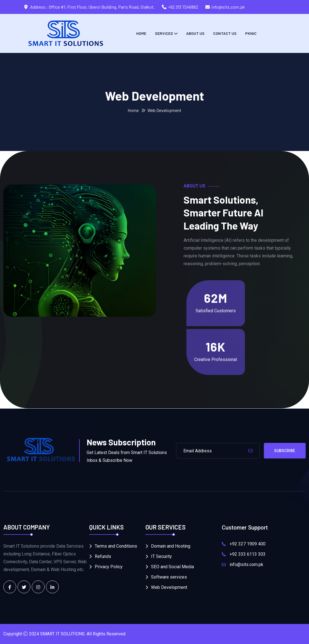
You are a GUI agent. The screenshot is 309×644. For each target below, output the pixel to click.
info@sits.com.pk (228, 7)
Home (141, 33)
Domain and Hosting (171, 546)
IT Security (161, 556)
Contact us (225, 33)
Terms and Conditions (116, 546)
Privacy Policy (109, 567)
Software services (169, 577)
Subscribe (285, 451)
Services (164, 33)
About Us (195, 33)
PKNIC (251, 33)
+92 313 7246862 (183, 7)
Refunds (103, 556)
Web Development (169, 587)
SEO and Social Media (172, 567)
